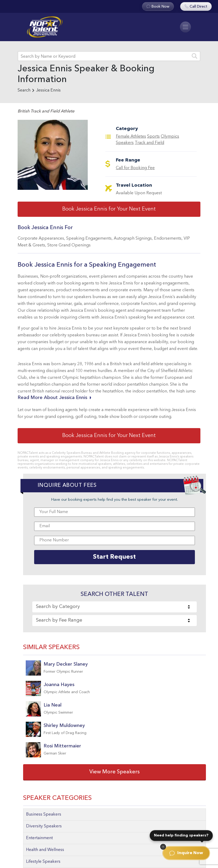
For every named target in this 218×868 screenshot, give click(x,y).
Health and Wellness (45, 850)
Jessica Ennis (48, 90)
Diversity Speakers (44, 826)
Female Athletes (131, 137)
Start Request (114, 557)
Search (24, 90)
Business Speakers (44, 815)
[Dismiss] (163, 847)
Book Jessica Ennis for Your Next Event (109, 209)
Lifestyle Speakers (43, 862)
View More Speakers (115, 772)
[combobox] (115, 607)
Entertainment (39, 838)
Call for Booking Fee (135, 168)
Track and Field (149, 143)
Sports (153, 137)
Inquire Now (186, 853)
